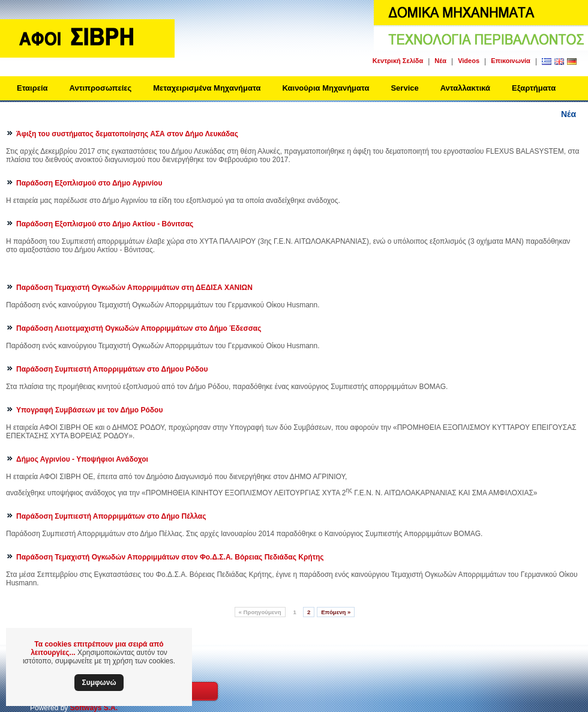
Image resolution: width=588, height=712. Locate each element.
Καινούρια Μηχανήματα (325, 88)
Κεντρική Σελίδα (398, 61)
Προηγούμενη (260, 612)
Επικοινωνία (511, 61)
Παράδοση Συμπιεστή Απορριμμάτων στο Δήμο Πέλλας (111, 516)
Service (404, 88)
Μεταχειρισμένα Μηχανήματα (207, 88)
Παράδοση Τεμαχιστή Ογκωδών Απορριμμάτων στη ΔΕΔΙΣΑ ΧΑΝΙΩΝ (134, 288)
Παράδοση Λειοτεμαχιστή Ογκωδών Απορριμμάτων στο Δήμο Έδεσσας (139, 328)
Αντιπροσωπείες (101, 88)
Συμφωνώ (99, 683)
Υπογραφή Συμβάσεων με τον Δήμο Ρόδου (89, 410)
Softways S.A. (94, 708)
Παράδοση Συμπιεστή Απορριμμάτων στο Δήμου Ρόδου (112, 369)
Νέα (440, 61)
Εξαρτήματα (534, 88)
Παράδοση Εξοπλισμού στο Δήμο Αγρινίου (89, 183)
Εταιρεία (32, 88)
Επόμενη (336, 612)
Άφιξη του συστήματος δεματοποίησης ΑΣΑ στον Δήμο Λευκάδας (127, 134)
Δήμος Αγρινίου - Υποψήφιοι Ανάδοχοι (82, 459)
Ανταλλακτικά (465, 88)
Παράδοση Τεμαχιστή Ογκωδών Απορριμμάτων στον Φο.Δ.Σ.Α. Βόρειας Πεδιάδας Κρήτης (170, 557)
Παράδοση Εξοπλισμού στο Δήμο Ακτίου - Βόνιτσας (105, 224)
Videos (469, 61)
